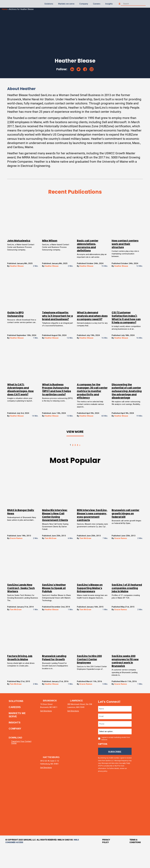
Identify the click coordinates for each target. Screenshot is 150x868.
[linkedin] (72, 69)
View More (75, 447)
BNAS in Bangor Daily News (25, 527)
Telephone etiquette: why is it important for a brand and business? (59, 322)
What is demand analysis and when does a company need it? (91, 322)
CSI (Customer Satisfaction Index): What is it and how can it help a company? (122, 324)
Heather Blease (22, 271)
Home (4, 9)
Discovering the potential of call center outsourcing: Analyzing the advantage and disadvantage (122, 404)
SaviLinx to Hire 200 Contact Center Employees (89, 679)
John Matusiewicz (23, 245)
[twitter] (79, 69)
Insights (109, 4)
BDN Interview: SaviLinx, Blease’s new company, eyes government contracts (91, 532)
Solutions (49, 4)
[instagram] (92, 69)
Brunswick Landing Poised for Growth (56, 678)
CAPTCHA (104, 765)
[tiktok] (139, 820)
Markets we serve (66, 4)
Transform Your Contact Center (21, 761)
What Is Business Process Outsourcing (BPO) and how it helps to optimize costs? (58, 402)
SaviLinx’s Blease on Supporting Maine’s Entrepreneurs (90, 608)
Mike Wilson (52, 245)
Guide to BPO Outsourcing (20, 319)
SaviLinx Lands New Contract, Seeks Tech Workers (26, 608)
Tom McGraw (53, 558)
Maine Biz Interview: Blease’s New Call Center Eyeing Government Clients (57, 531)
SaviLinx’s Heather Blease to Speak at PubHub (56, 608)
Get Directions (47, 732)
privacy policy (112, 793)
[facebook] (85, 69)
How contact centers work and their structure (123, 248)
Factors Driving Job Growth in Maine (24, 678)
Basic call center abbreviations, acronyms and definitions (88, 250)
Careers (97, 4)
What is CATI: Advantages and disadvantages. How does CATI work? (25, 401)
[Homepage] (9, 4)
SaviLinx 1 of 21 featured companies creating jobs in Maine (124, 608)
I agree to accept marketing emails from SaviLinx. (117, 759)
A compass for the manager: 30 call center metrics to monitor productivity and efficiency (91, 402)
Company (84, 4)
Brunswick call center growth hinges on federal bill (123, 529)
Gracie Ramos (21, 558)
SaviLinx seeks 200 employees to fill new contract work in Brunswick (123, 681)
